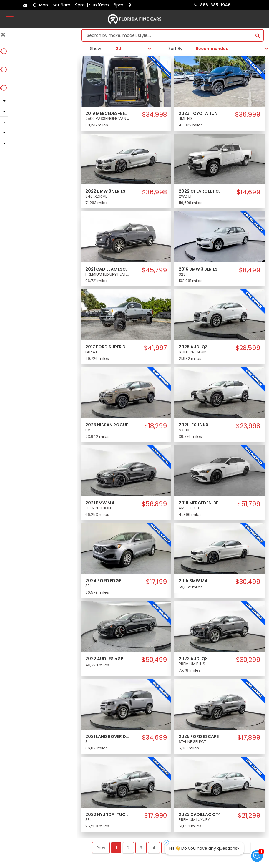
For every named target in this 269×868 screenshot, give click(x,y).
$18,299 (156, 426)
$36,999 (248, 115)
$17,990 (156, 816)
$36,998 (155, 192)
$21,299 (249, 816)
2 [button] (128, 848)
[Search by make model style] (167, 35)
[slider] (6, 51)
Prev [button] (101, 848)
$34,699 (154, 738)
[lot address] (131, 5)
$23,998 (248, 426)
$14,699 (248, 192)
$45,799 (154, 270)
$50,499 (154, 660)
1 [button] (116, 848)
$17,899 (249, 738)
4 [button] (154, 848)
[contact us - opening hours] (79, 5)
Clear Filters (38, 157)
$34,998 (155, 115)
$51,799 (249, 504)
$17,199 (156, 582)
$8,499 (250, 270)
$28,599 (248, 348)
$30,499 (248, 582)
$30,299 (248, 660)
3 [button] (141, 848)
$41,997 (155, 348)
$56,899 (154, 504)
